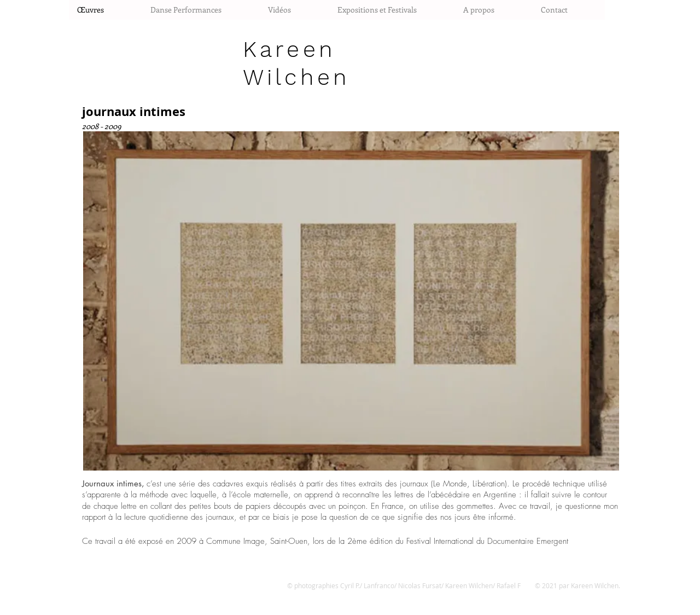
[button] (351, 301)
